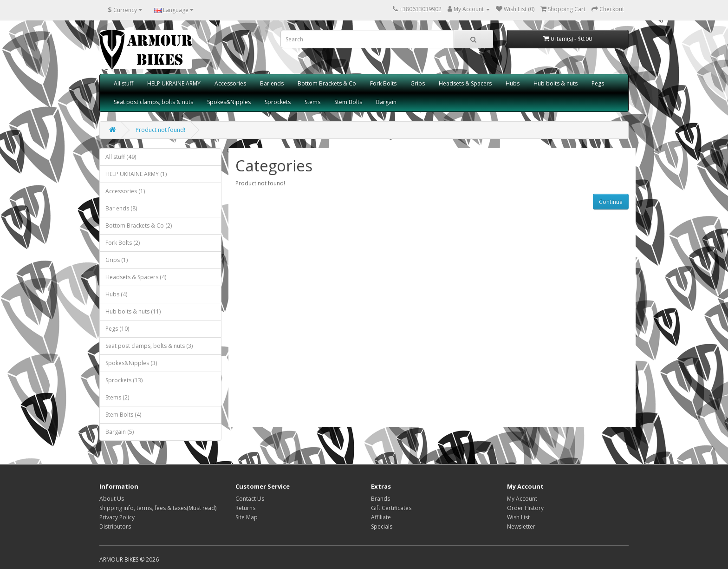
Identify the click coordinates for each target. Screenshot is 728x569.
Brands (380, 499)
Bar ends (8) (121, 208)
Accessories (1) (125, 191)
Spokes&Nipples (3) (131, 363)
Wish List (518, 517)
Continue (611, 202)
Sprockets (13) (124, 380)
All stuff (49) (121, 157)
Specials (382, 526)
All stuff (123, 83)
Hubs (513, 83)
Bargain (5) (120, 432)
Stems (312, 102)
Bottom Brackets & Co (327, 83)
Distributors (115, 526)
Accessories (230, 83)
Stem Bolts (348, 102)
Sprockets (278, 102)
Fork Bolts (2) (123, 243)
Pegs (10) (117, 329)
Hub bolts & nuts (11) (133, 311)
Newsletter (521, 526)
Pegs (598, 83)
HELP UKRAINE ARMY (174, 83)
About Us (112, 499)
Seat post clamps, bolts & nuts (153, 102)
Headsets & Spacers (465, 83)
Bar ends (272, 83)
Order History (525, 508)
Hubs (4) (116, 294)
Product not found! (160, 130)
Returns (245, 508)
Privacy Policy (117, 517)
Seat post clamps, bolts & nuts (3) (149, 346)
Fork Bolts (383, 83)
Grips (418, 83)
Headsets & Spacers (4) (136, 277)
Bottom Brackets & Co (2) (139, 226)
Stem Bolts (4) (123, 415)
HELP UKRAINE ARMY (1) (136, 174)
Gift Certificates (391, 508)
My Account (522, 499)
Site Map (247, 517)
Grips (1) (117, 260)
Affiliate (381, 517)
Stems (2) (117, 397)
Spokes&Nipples (229, 102)
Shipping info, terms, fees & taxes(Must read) (158, 508)
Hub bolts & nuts (556, 83)
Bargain (386, 102)
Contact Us (250, 499)
